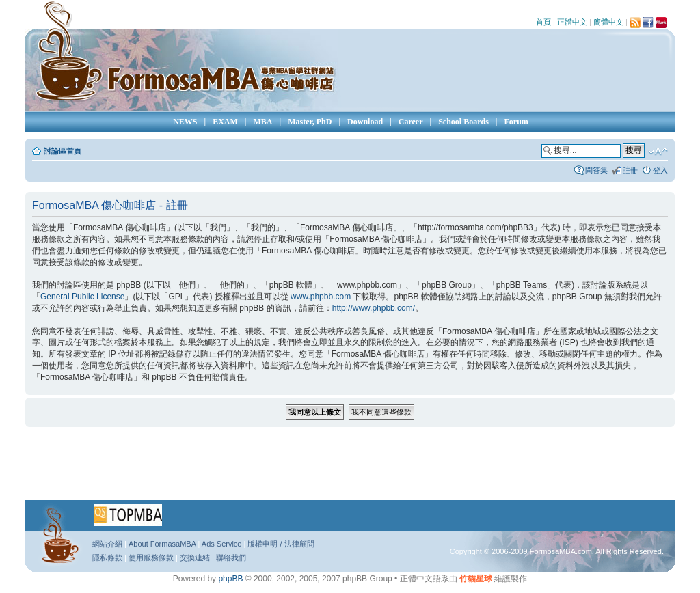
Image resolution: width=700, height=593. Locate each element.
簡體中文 (608, 22)
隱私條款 (107, 557)
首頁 (543, 22)
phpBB (230, 579)
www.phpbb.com (321, 296)
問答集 (596, 170)
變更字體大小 (658, 152)
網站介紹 (107, 544)
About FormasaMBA (162, 544)
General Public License (82, 296)
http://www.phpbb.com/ (374, 308)
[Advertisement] (350, 468)
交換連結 (195, 557)
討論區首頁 (63, 151)
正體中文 (572, 22)
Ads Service (222, 544)
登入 (660, 170)
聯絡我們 (231, 557)
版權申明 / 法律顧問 (281, 544)
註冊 (630, 170)
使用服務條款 (151, 557)
